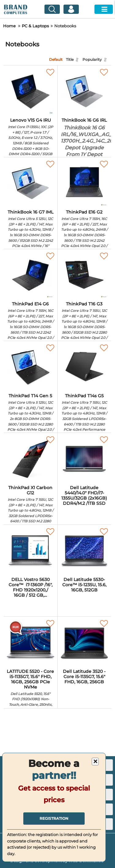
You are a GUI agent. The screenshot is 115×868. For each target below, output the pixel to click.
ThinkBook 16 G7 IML (31, 245)
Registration (54, 818)
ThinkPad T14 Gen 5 (31, 429)
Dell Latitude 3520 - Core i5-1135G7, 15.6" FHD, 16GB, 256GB (84, 677)
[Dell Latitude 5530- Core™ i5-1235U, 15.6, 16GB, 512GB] (84, 551)
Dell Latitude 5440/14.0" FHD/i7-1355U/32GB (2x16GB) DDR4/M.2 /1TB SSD (84, 495)
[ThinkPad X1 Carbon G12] (31, 459)
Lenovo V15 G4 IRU (31, 153)
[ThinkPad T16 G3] (84, 275)
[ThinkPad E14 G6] (31, 275)
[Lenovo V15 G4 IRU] (31, 92)
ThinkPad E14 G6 (31, 334)
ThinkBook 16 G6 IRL (84, 141)
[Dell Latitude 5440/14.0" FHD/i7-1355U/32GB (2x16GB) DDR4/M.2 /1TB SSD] (84, 459)
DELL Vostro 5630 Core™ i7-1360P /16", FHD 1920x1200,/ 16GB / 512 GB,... (31, 587)
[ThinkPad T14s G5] (84, 367)
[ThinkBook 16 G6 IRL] (84, 92)
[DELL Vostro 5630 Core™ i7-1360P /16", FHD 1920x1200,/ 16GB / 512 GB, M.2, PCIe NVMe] (31, 551)
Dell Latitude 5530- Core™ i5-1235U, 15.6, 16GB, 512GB (84, 585)
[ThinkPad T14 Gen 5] (31, 367)
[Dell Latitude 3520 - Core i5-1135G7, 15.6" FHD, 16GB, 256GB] (84, 643)
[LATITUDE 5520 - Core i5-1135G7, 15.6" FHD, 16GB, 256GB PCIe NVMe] (31, 643)
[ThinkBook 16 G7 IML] (31, 183)
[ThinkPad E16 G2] (84, 183)
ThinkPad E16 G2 (84, 243)
